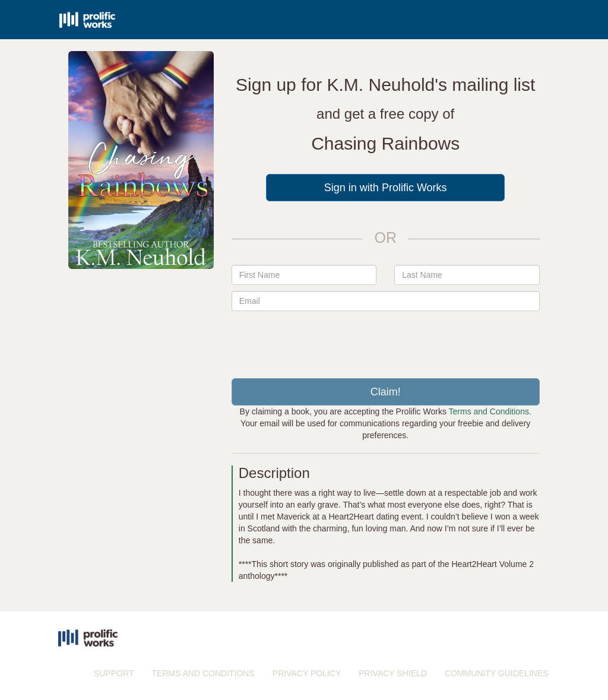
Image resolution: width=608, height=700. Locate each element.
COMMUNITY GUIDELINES (497, 673)
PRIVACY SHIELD (393, 673)
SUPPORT (114, 673)
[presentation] (385, 340)
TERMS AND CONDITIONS (203, 673)
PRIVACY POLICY (307, 673)
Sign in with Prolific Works (386, 188)
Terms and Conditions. (490, 411)
